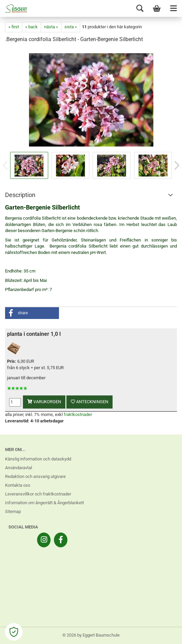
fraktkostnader (78, 414)
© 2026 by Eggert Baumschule (91, 635)
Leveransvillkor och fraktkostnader (38, 494)
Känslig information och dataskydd (38, 459)
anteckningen (89, 402)
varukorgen (44, 402)
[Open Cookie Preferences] (14, 632)
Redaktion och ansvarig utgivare (35, 476)
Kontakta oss (18, 485)
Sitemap (13, 511)
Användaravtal (19, 468)
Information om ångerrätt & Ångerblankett (44, 503)
